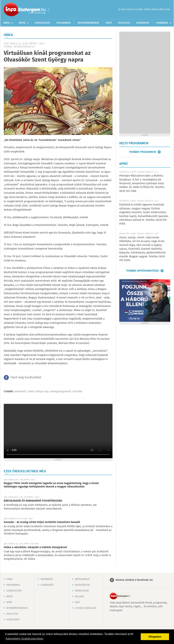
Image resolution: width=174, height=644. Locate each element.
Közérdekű (143, 23)
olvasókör (20, 392)
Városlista (49, 10)
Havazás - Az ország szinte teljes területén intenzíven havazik (42, 522)
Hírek (7, 23)
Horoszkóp (13, 620)
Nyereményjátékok (88, 23)
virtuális (77, 392)
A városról (47, 585)
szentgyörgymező (60, 392)
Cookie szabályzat (86, 608)
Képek (22, 23)
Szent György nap (38, 392)
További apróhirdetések (142, 271)
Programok (64, 23)
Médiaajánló (82, 579)
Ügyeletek (124, 23)
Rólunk (79, 597)
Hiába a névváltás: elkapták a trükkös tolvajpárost (35, 547)
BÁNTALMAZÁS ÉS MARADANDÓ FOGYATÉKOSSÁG (33, 501)
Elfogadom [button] (155, 637)
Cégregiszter (42, 23)
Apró (109, 23)
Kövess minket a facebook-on (134, 580)
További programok (142, 152)
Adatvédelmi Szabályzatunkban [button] (24, 639)
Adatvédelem (82, 585)
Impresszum (82, 591)
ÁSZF (77, 602)
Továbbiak (162, 23)
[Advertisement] (145, 83)
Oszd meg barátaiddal (26, 377)
